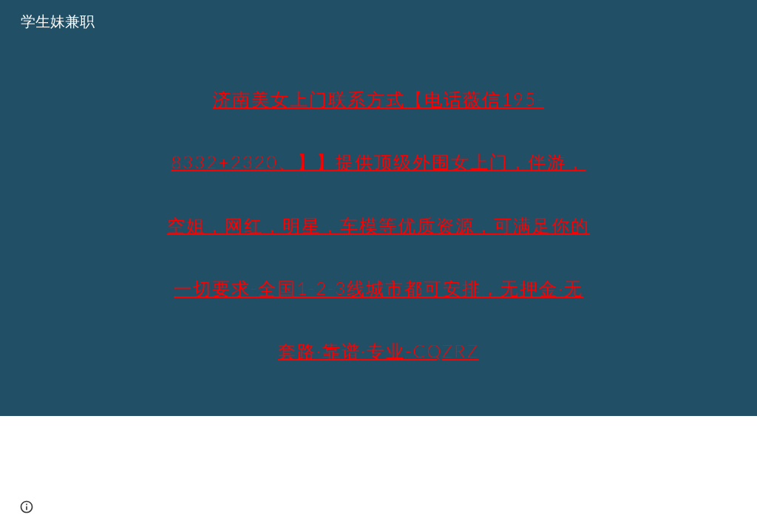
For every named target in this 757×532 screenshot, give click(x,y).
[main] (378, 208)
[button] (27, 507)
